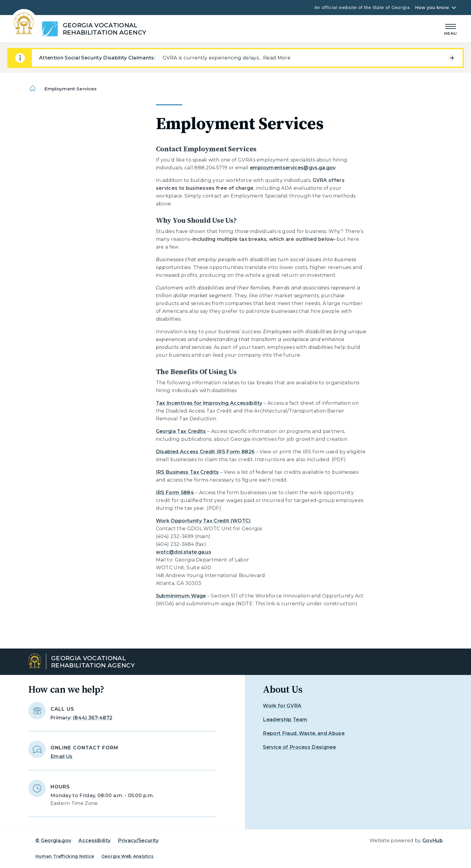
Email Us (62, 756)
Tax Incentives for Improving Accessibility (209, 403)
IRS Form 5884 (175, 493)
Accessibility (94, 841)
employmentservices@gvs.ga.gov (293, 168)
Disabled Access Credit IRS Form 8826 (205, 452)
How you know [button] (432, 8)
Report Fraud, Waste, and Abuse (304, 733)
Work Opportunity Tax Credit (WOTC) (203, 521)
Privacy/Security (138, 841)
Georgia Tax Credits (181, 431)
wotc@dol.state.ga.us (184, 552)
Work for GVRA (282, 706)
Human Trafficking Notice (65, 856)
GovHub (433, 841)
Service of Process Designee (299, 747)
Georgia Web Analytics (128, 856)
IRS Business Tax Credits (187, 472)
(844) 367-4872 (93, 718)
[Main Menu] (451, 29)
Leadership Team (285, 720)
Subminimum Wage (181, 596)
